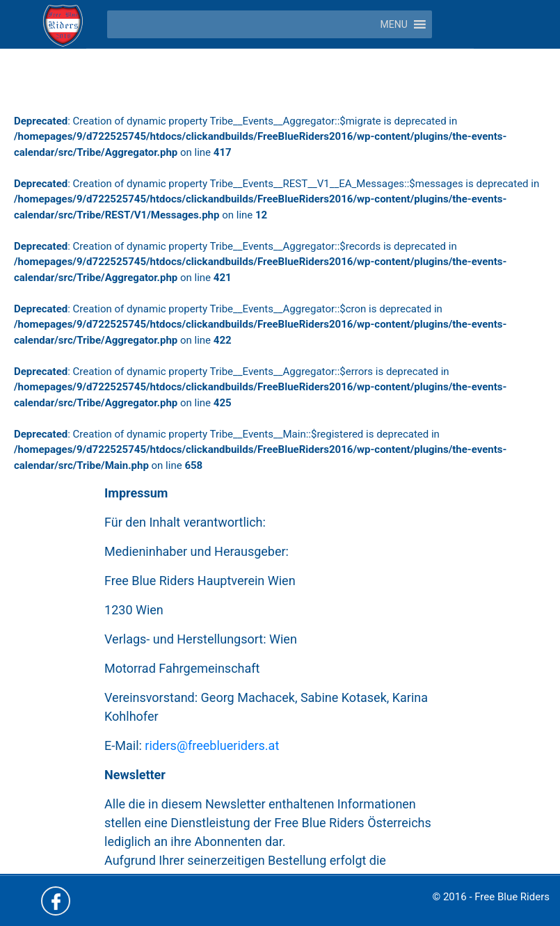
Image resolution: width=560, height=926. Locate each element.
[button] (394, 24)
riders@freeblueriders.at (212, 745)
